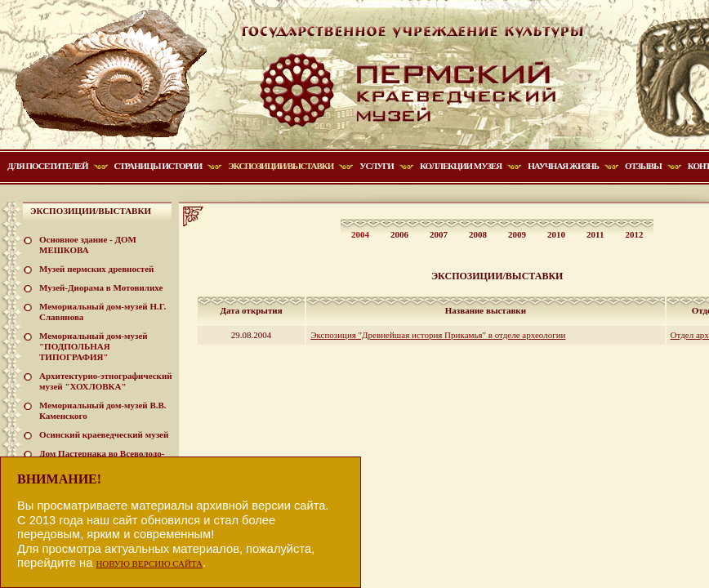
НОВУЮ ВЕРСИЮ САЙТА (149, 563)
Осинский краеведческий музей (104, 434)
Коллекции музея (461, 166)
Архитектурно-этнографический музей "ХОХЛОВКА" (106, 381)
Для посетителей (48, 166)
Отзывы (643, 166)
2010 (556, 234)
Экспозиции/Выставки (281, 166)
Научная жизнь (563, 166)
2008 (478, 234)
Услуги (377, 166)
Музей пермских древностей (96, 269)
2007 (439, 234)
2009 (517, 234)
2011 (595, 234)
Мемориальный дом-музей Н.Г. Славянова (103, 312)
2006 (399, 234)
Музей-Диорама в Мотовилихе (101, 287)
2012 (634, 234)
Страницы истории (158, 166)
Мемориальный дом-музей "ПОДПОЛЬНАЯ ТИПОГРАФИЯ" (94, 346)
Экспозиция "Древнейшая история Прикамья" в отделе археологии (438, 335)
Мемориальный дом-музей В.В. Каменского (103, 410)
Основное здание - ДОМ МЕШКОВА (88, 245)
